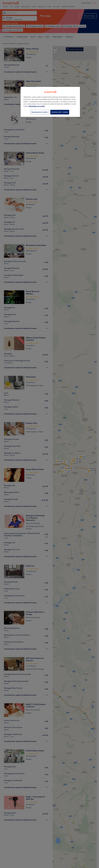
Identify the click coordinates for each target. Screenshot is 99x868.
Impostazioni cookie (40, 112)
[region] (50, 102)
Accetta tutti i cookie (60, 112)
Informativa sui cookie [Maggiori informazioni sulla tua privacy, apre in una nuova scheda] (37, 106)
